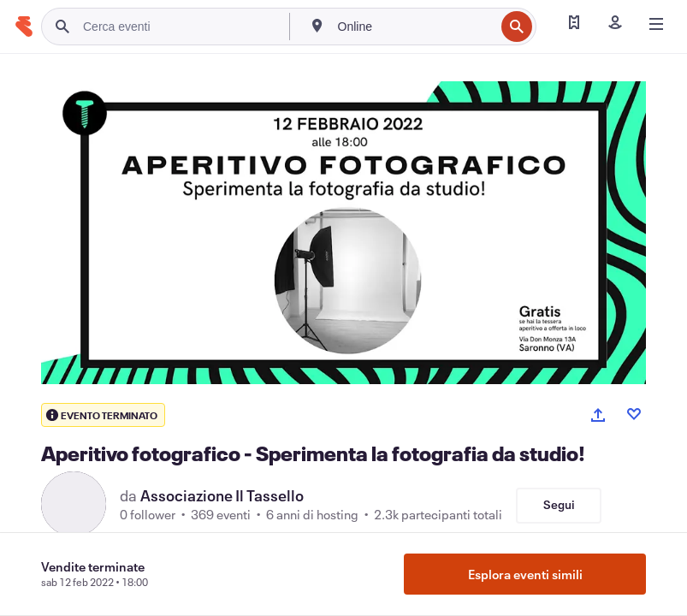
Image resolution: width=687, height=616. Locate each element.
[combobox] (415, 27)
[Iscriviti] (615, 24)
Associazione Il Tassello (222, 495)
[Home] (24, 27)
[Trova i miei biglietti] (574, 24)
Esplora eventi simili (525, 574)
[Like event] (634, 414)
